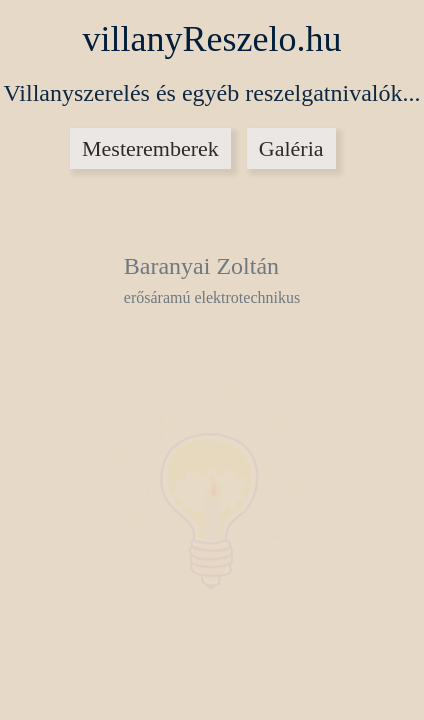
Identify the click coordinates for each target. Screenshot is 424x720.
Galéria (291, 148)
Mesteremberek (150, 148)
